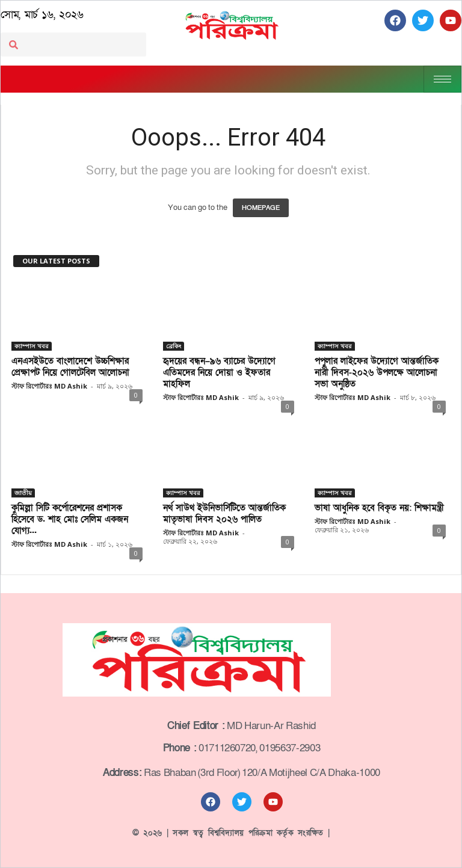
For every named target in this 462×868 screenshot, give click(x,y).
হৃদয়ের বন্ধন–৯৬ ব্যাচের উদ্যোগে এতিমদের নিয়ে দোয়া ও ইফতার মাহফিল (219, 372)
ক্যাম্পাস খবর (32, 346)
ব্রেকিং (174, 346)
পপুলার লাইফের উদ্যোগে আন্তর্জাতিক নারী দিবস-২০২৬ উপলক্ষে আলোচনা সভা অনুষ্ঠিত (377, 372)
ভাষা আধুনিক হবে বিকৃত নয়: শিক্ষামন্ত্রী (379, 508)
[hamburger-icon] (442, 79)
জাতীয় (23, 493)
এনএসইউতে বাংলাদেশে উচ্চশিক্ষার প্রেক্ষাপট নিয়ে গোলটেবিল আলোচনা (70, 367)
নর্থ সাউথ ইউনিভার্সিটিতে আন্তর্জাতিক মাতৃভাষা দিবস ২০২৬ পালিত (224, 513)
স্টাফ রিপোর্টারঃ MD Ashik (49, 386)
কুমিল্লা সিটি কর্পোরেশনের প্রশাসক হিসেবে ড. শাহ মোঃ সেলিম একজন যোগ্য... (70, 519)
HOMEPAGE (261, 208)
